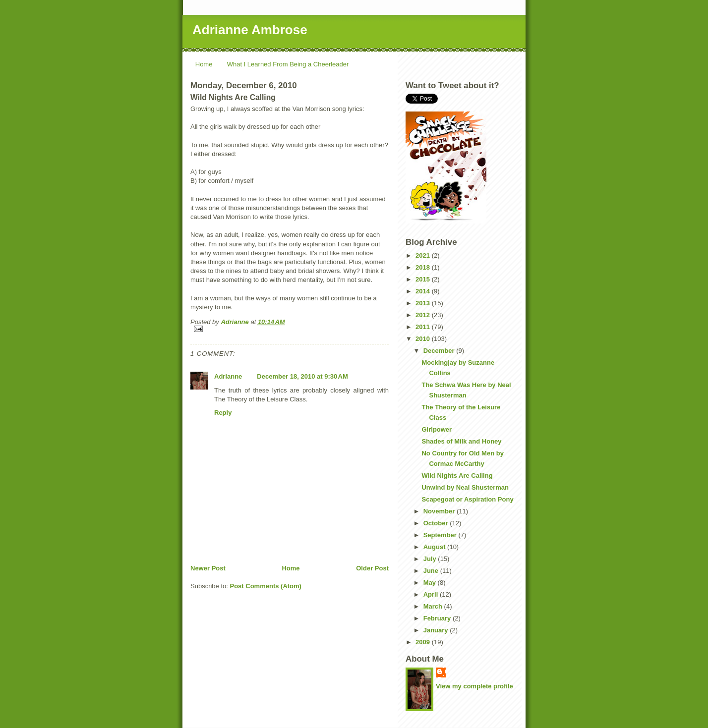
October (437, 523)
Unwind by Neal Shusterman (465, 487)
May (431, 583)
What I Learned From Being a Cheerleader (288, 64)
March (434, 606)
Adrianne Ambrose (250, 30)
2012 (424, 315)
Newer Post (208, 568)
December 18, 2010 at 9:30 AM (302, 376)
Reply (223, 413)
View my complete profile (474, 686)
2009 (424, 642)
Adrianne (228, 376)
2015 (424, 279)
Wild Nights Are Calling (457, 476)
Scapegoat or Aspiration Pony (467, 499)
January (437, 630)
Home (204, 64)
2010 (424, 339)
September (441, 535)
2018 (424, 267)
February (438, 618)
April (432, 594)
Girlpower (437, 429)
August (435, 547)
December (440, 351)
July (431, 559)
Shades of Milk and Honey (461, 441)
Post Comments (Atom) (266, 586)
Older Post (372, 568)
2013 (424, 303)
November (440, 511)
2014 (424, 291)
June (432, 571)
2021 (424, 255)
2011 (424, 327)
